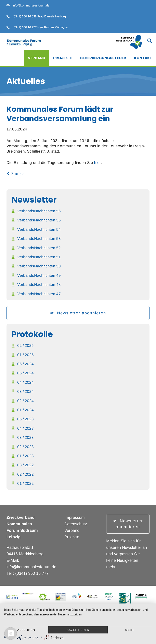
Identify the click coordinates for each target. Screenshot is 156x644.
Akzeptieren (78, 630)
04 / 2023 (25, 428)
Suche (147, 41)
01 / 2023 (25, 456)
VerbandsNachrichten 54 (39, 229)
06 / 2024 (25, 364)
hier (97, 163)
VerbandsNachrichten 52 (39, 248)
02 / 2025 (25, 345)
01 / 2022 (25, 483)
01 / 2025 (25, 355)
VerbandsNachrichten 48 (39, 285)
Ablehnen (26, 630)
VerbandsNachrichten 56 (39, 211)
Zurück (17, 174)
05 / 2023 (25, 419)
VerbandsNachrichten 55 (39, 220)
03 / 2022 (25, 465)
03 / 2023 (25, 437)
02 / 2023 (25, 447)
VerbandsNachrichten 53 (39, 239)
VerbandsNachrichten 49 (39, 275)
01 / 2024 (25, 410)
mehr (130, 630)
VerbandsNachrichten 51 (39, 257)
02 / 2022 (25, 474)
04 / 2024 (25, 382)
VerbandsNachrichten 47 (39, 294)
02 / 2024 (25, 401)
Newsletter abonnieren (81, 313)
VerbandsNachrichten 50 (39, 266)
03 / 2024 (25, 391)
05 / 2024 (25, 373)
